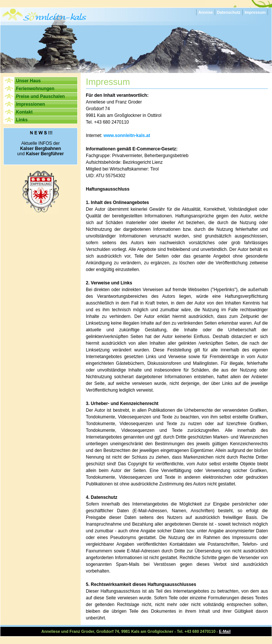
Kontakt (24, 112)
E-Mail (225, 631)
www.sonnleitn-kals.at (127, 136)
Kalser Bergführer (45, 154)
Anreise (206, 12)
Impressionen (30, 104)
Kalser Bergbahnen (41, 149)
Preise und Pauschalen (40, 96)
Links (22, 120)
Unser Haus (28, 81)
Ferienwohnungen (35, 89)
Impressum (255, 12)
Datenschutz (229, 12)
